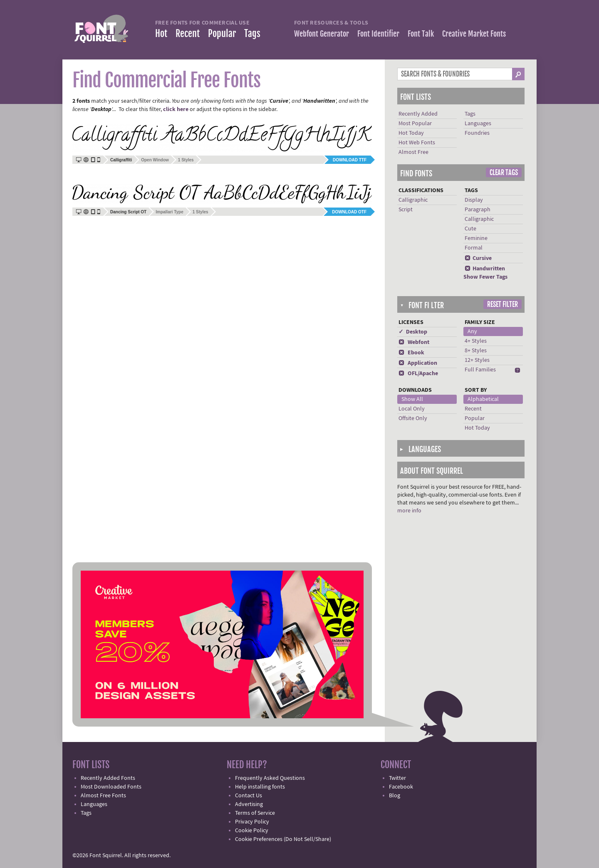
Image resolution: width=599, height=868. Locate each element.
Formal (474, 248)
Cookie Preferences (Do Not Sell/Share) (283, 839)
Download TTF (350, 160)
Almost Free (413, 152)
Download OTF (349, 212)
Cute (470, 229)
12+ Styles (477, 360)
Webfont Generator (322, 34)
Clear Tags (504, 173)
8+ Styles (476, 351)
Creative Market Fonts (474, 34)
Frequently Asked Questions (270, 778)
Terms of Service (255, 813)
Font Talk (421, 34)
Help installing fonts (260, 787)
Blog (395, 796)
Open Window (155, 160)
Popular (222, 33)
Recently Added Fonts (108, 778)
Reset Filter (502, 304)
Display (474, 200)
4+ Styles (476, 341)
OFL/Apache (418, 373)
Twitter (397, 778)
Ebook (411, 353)
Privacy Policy (252, 822)
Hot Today (411, 133)
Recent (188, 33)
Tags (252, 33)
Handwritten (485, 269)
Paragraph (478, 210)
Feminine (476, 238)
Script (406, 210)
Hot (161, 33)
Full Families (480, 370)
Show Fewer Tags (485, 277)
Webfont (414, 342)
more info (409, 511)
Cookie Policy (252, 831)
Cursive (478, 258)
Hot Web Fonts (417, 143)
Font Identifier (378, 34)
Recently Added (418, 114)
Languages (478, 124)
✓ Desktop (413, 332)
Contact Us (249, 796)
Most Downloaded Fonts (111, 787)
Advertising (249, 804)
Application (418, 363)
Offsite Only (413, 418)
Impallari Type (170, 212)
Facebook (401, 787)
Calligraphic (413, 200)
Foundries (477, 133)
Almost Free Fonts (103, 796)
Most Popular (415, 124)
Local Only (412, 409)
